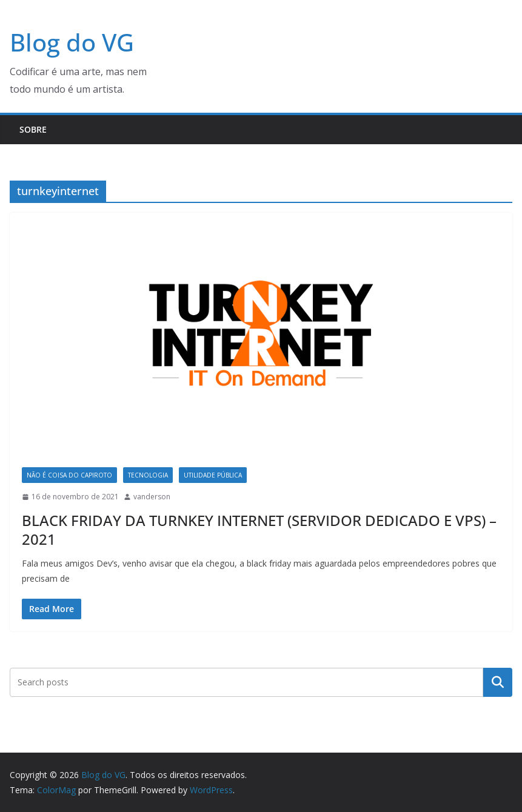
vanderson (152, 497)
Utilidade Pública (213, 475)
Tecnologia (148, 475)
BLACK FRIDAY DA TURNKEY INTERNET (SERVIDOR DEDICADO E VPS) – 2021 (259, 530)
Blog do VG (72, 42)
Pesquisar (498, 682)
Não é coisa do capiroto (69, 475)
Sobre (33, 129)
